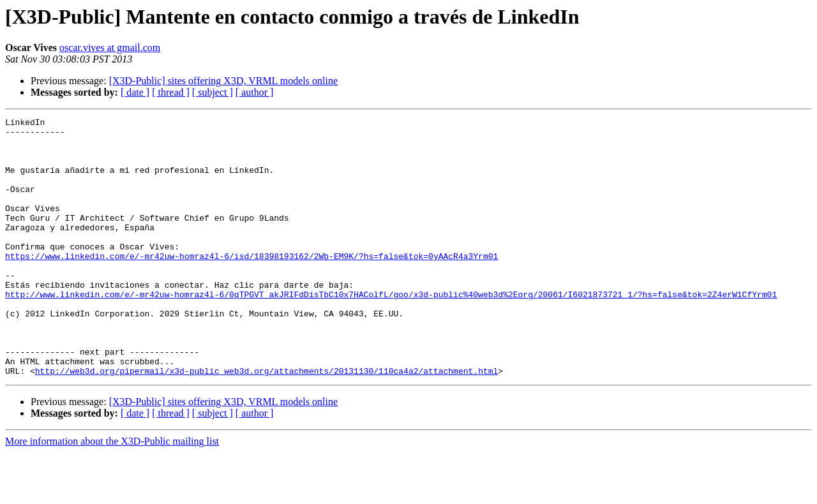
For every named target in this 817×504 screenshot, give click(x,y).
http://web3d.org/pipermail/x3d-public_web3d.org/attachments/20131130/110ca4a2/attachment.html (266, 422)
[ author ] (255, 92)
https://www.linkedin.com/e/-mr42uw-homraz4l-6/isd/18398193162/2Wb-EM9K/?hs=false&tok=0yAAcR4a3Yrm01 (251, 285)
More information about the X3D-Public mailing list (112, 493)
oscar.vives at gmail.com (110, 48)
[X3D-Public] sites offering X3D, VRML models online (223, 81)
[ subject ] (213, 92)
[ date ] (135, 92)
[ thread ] (171, 92)
